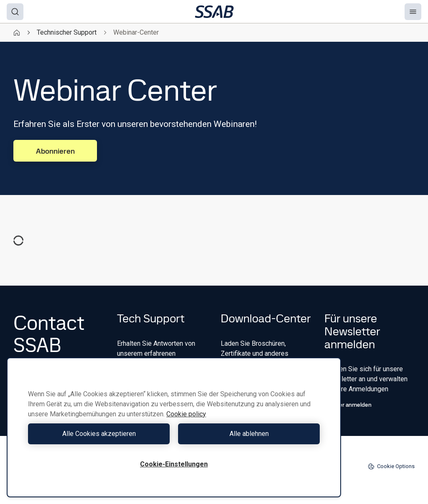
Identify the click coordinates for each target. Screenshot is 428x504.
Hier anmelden (348, 405)
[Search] (15, 12)
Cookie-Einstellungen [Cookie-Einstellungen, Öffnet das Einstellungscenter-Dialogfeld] (174, 464)
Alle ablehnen (249, 434)
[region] (174, 427)
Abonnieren (55, 151)
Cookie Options (391, 466)
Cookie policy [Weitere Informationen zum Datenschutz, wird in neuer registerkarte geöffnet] (186, 414)
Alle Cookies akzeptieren (99, 434)
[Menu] (413, 12)
